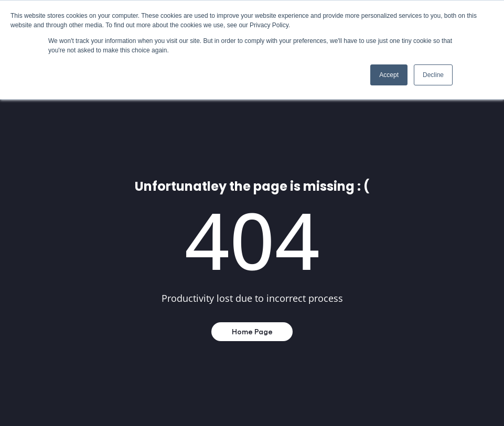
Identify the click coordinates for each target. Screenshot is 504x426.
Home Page (252, 331)
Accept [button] (389, 75)
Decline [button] (433, 75)
